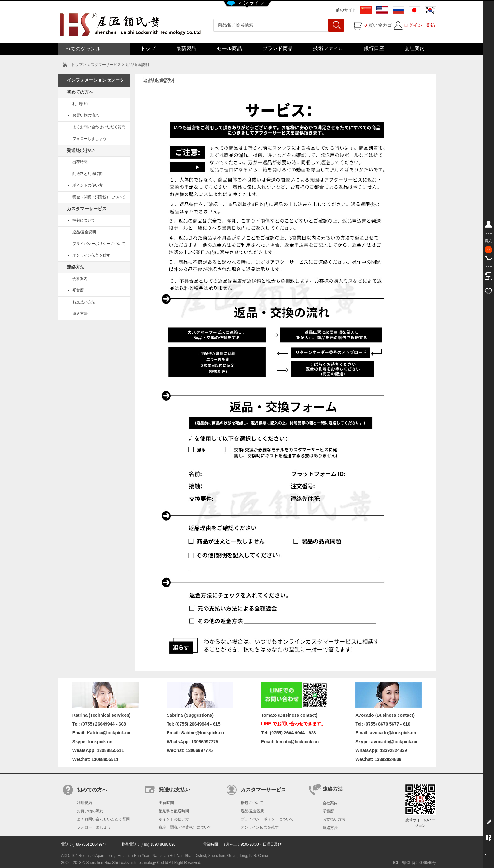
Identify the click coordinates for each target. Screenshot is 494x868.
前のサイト (346, 10)
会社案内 (415, 48)
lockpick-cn (100, 742)
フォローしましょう (89, 139)
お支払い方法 (84, 302)
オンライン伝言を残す (91, 255)
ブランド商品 (278, 48)
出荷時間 (80, 162)
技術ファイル (328, 48)
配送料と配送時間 (88, 174)
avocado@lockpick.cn (394, 742)
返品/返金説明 (84, 232)
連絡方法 (80, 314)
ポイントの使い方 (88, 185)
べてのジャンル (92, 49)
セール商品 (229, 48)
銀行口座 (374, 48)
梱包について (84, 220)
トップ (148, 48)
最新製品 (186, 48)
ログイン (413, 25)
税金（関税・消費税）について (99, 197)
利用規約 (80, 104)
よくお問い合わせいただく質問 (99, 127)
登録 (430, 25)
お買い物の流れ (86, 115)
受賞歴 (78, 290)
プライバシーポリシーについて (99, 244)
